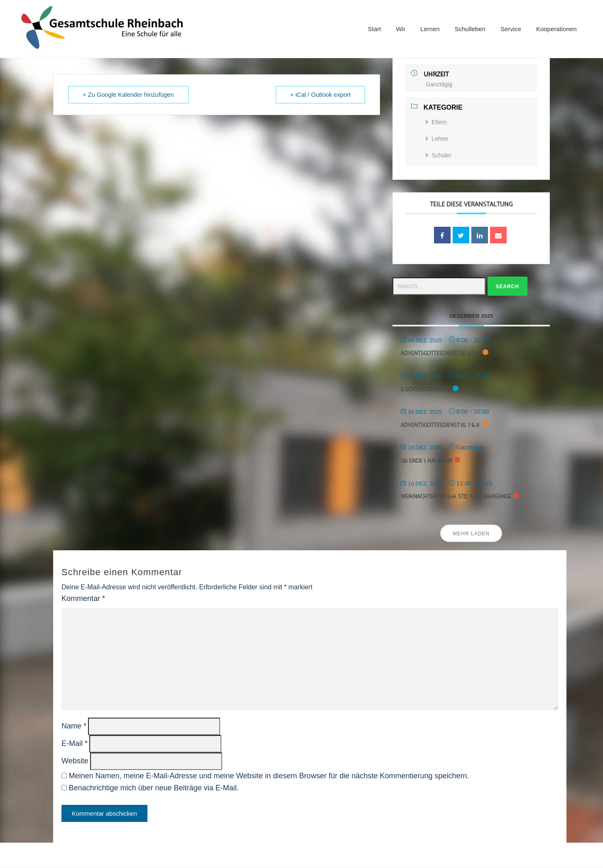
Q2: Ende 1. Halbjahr (427, 461)
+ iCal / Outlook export (320, 95)
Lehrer (437, 139)
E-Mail (75, 743)
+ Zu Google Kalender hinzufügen (128, 95)
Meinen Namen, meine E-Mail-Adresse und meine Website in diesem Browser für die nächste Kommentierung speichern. (269, 776)
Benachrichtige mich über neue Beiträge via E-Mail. (153, 788)
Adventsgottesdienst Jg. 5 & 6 (441, 354)
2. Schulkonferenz (426, 390)
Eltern (436, 122)
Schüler (438, 155)
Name (74, 726)
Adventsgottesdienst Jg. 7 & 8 (441, 425)
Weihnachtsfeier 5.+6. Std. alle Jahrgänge (456, 497)
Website (75, 761)
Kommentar (83, 598)
